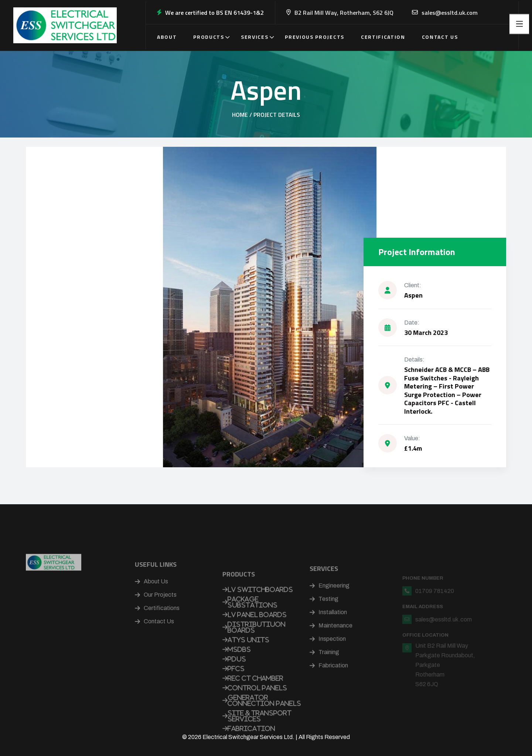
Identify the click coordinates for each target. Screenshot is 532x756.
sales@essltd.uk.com (450, 13)
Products (209, 37)
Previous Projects (315, 37)
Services (255, 37)
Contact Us (440, 37)
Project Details (277, 115)
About (167, 37)
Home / (242, 115)
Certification (383, 37)
